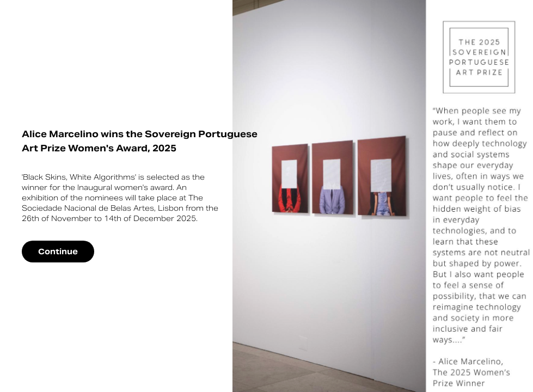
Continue (58, 252)
